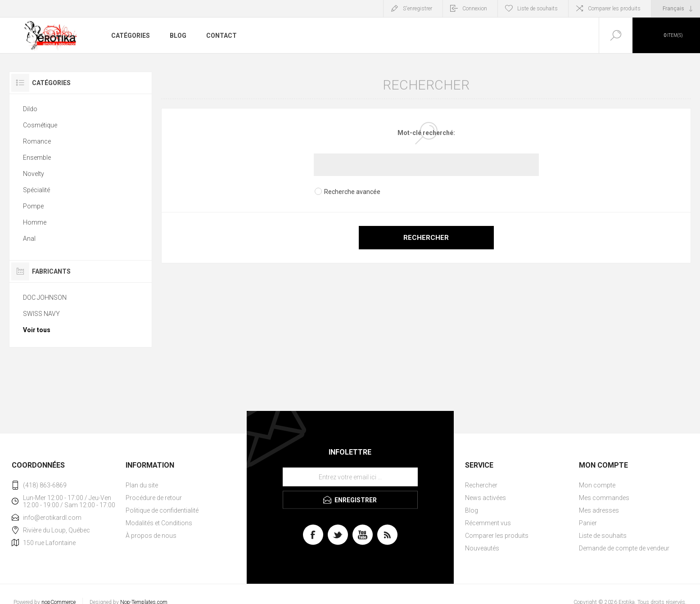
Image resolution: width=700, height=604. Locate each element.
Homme (35, 222)
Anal (29, 239)
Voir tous (37, 330)
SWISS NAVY (41, 314)
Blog (472, 510)
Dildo (30, 109)
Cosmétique (40, 125)
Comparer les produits (614, 9)
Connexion (475, 9)
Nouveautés (482, 548)
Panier (588, 523)
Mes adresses (599, 510)
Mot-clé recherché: (426, 133)
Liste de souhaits (603, 536)
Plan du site (142, 485)
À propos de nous (151, 536)
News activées (485, 498)
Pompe (33, 206)
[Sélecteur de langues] (676, 9)
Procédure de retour (154, 498)
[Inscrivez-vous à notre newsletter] (350, 477)
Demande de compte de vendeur (624, 548)
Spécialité (36, 190)
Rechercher (426, 238)
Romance (37, 141)
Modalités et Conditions (159, 523)
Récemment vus (488, 523)
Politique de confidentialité (162, 510)
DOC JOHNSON (45, 297)
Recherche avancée (352, 192)
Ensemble (37, 158)
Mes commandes (604, 498)
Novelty (34, 174)
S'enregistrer (418, 9)
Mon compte (597, 485)
